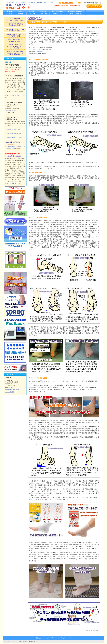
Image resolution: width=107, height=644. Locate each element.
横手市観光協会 (15, 368)
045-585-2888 (67, 3)
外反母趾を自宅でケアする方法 (14, 137)
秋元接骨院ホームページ (15, 352)
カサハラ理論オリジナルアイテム (15, 237)
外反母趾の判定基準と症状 (13, 129)
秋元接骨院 (40, 52)
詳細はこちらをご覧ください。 (14, 183)
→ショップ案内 (10, 392)
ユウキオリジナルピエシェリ (15, 206)
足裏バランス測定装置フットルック (15, 329)
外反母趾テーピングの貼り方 (15, 260)
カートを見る (94, 6)
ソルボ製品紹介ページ (15, 306)
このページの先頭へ (93, 630)
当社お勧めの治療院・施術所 (15, 283)
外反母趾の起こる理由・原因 (13, 133)
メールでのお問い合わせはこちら (91, 3)
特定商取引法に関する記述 (28, 641)
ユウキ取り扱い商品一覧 (15, 221)
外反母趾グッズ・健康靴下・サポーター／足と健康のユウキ (28, 7)
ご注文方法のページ (11, 111)
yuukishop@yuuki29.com (12, 390)
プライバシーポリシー (11, 641)
